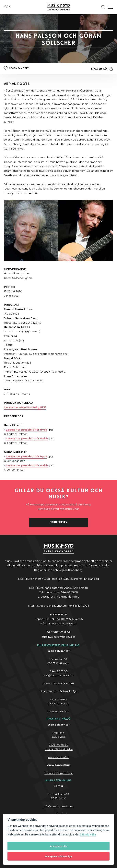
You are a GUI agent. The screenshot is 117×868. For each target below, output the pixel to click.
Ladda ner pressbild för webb (27, 438)
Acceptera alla (58, 846)
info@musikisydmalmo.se (59, 806)
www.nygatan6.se (58, 757)
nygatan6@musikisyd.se (59, 749)
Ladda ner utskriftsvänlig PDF (25, 407)
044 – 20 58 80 (59, 671)
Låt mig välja (88, 835)
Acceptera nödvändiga (58, 856)
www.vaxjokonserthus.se (59, 773)
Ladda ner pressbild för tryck (26, 430)
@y (58, 703)
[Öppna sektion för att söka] (103, 7)
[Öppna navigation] (111, 7)
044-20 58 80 (58, 699)
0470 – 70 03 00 (59, 745)
